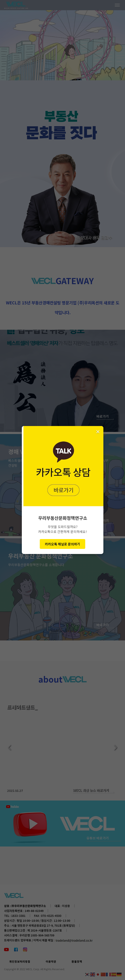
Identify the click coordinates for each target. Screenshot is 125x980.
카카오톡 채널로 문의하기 (63, 544)
